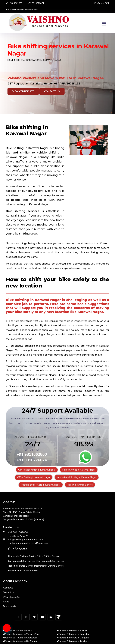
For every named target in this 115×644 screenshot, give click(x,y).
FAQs (6, 573)
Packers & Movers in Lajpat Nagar (75, 616)
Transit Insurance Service (80, 485)
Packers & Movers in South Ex (73, 634)
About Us (8, 559)
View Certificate (23, 91)
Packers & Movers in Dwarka (19, 623)
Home (10, 60)
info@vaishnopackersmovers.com (22, 10)
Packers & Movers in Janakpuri (73, 612)
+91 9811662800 (14, 3)
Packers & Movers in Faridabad (73, 605)
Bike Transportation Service (79, 522)
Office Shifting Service (76, 513)
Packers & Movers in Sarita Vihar (74, 627)
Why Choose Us (12, 568)
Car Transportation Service (79, 518)
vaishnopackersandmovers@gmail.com (28, 542)
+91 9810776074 (36, 3)
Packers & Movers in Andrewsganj (22, 634)
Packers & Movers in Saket (18, 627)
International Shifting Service (80, 532)
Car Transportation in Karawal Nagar (37, 470)
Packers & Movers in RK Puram (20, 612)
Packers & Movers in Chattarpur (20, 609)
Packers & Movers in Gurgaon (73, 609)
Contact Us (52, 91)
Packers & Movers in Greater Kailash (23, 616)
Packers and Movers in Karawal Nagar (41, 485)
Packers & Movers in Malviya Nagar (22, 630)
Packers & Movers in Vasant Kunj (74, 620)
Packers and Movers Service (80, 537)
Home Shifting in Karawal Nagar (79, 470)
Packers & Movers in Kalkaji (72, 602)
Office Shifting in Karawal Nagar (34, 477)
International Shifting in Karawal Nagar (77, 477)
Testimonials (10, 577)
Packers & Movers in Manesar (19, 620)
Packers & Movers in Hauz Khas (74, 630)
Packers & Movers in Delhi (17, 602)
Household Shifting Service (79, 508)
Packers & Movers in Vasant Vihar (21, 605)
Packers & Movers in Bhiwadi (72, 623)
